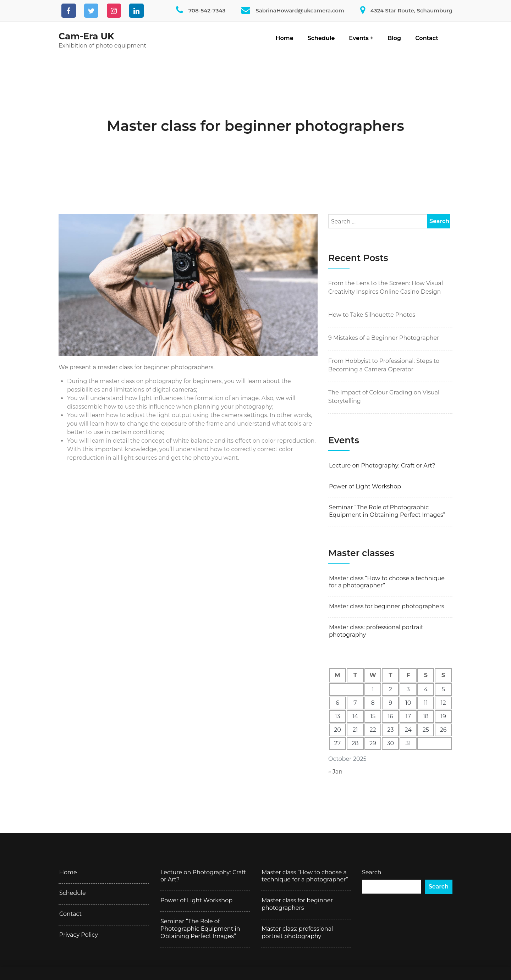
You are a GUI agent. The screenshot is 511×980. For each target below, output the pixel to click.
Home (285, 38)
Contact (427, 38)
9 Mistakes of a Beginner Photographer (384, 338)
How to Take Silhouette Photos (372, 315)
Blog (394, 38)
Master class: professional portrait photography (376, 631)
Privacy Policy (79, 935)
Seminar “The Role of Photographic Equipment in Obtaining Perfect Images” (387, 511)
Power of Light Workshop (365, 486)
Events (359, 38)
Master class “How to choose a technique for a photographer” (387, 582)
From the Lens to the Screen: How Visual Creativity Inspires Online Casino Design (386, 287)
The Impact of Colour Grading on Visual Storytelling (384, 397)
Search (372, 872)
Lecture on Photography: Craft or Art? (382, 466)
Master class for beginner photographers (255, 126)
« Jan (335, 772)
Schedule (321, 38)
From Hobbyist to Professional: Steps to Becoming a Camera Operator (384, 365)
